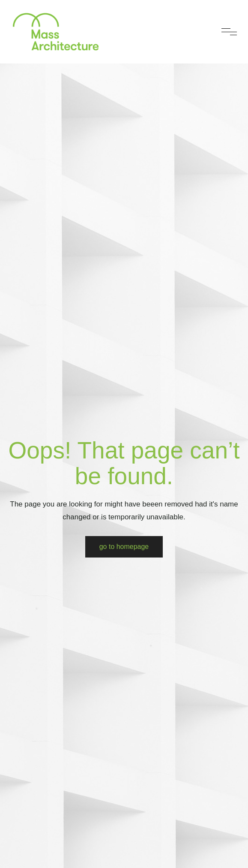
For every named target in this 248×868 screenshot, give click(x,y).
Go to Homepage (124, 547)
